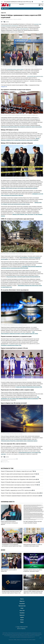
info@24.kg (23, 629)
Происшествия (22, 606)
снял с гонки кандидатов (23, 29)
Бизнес (22, 620)
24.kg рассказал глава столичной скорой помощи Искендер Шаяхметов (23, 277)
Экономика (22, 604)
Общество (3, 13)
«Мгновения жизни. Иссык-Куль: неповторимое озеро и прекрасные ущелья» (19, 441)
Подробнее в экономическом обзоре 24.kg (11, 345)
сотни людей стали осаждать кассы (35, 76)
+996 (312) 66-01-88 (24, 627)
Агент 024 (22, 610)
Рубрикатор (5, 8)
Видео (22, 622)
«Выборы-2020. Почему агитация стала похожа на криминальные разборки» (19, 188)
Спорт (22, 608)
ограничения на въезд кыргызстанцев (15, 69)
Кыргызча (22, 615)
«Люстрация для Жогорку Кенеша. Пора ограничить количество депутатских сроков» (21, 127)
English (22, 617)
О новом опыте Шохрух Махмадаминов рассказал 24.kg (29, 387)
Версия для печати (5, 462)
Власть (22, 599)
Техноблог (22, 613)
